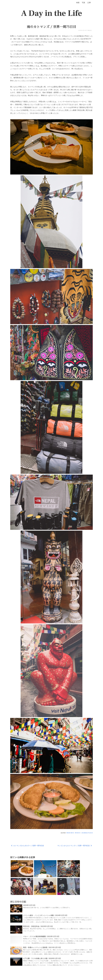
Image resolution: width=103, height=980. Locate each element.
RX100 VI (78, 833)
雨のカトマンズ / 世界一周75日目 (51, 27)
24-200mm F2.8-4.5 (87, 833)
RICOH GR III (70, 833)
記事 (89, 3)
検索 (78, 3)
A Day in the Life (52, 13)
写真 (83, 3)
